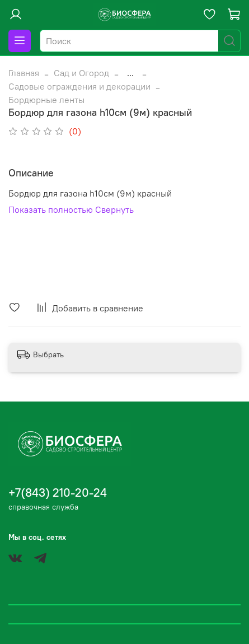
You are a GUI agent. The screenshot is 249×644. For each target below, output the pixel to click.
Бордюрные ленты (46, 100)
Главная (24, 73)
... (130, 73)
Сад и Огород (81, 73)
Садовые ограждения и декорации (79, 86)
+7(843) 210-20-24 (58, 493)
